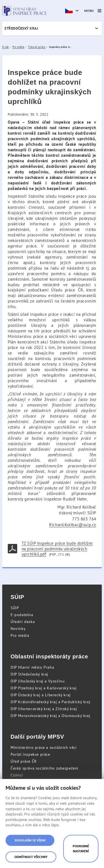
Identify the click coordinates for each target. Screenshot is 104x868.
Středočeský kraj (21, 28)
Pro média (20, 635)
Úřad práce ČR (24, 761)
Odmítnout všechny (31, 857)
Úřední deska (23, 622)
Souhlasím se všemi (30, 840)
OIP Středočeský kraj (29, 674)
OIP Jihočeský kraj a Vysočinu (38, 681)
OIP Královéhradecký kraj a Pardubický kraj (50, 702)
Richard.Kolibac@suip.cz (73, 525)
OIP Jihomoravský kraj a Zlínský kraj (44, 709)
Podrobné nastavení (81, 849)
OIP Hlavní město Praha (32, 667)
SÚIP (15, 608)
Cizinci (17, 775)
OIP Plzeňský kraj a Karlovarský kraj (44, 688)
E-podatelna (22, 615)
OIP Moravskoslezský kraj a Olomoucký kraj (50, 716)
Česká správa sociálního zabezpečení (45, 768)
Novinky (18, 629)
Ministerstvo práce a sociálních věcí (44, 747)
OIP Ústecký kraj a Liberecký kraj (41, 695)
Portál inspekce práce (30, 754)
